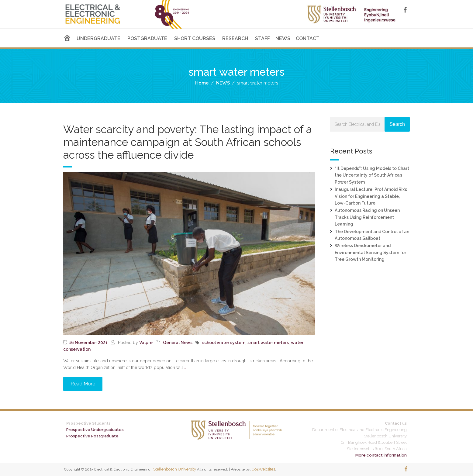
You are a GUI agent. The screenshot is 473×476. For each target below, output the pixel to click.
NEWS (283, 38)
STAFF (262, 38)
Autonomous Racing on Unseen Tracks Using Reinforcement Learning (367, 217)
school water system (224, 343)
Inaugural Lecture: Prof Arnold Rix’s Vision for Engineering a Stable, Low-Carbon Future (371, 196)
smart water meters (268, 343)
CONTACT (308, 38)
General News (178, 343)
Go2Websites (263, 469)
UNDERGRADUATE (98, 38)
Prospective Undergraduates (95, 430)
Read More (83, 384)
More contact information (381, 455)
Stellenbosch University (175, 469)
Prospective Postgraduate (92, 436)
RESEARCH (235, 38)
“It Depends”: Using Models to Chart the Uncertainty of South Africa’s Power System (372, 175)
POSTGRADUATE (147, 38)
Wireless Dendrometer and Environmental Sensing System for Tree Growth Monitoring (370, 252)
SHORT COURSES (195, 38)
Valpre (146, 343)
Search (397, 124)
